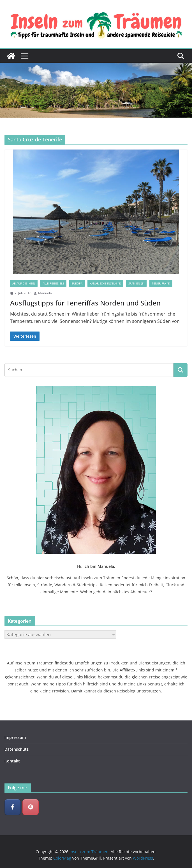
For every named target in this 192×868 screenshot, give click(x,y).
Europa (77, 283)
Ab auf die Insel (24, 283)
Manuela (45, 293)
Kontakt (12, 761)
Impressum (15, 737)
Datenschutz (17, 749)
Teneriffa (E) (161, 283)
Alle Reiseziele (53, 283)
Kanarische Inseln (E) (105, 283)
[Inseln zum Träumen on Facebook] (13, 807)
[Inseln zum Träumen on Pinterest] (31, 807)
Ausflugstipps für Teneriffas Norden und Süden (85, 303)
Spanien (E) (136, 283)
